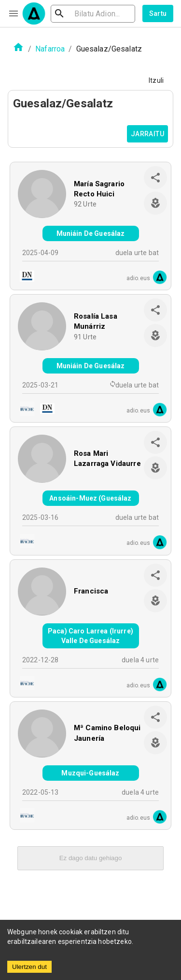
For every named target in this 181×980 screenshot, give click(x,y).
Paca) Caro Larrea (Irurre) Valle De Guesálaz (90, 636)
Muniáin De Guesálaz (91, 233)
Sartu (158, 13)
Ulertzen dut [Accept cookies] (29, 967)
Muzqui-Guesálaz (90, 773)
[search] (93, 14)
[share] (155, 178)
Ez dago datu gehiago (91, 858)
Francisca (91, 591)
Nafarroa (50, 49)
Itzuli (156, 80)
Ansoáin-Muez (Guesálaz (90, 498)
